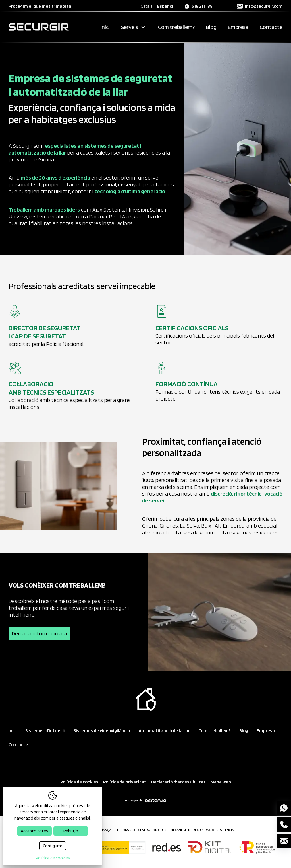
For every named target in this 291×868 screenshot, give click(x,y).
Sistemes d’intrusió (45, 731)
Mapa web (221, 782)
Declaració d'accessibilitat (178, 782)
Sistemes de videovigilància (102, 731)
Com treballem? (176, 27)
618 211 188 (202, 6)
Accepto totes (34, 831)
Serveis (130, 27)
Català (147, 6)
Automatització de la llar (164, 731)
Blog (211, 27)
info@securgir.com (264, 6)
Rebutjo (71, 831)
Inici (105, 27)
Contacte (271, 27)
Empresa (238, 27)
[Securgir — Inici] (39, 27)
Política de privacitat (125, 782)
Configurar (53, 846)
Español (165, 6)
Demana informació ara (39, 633)
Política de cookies (79, 782)
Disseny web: (146, 800)
